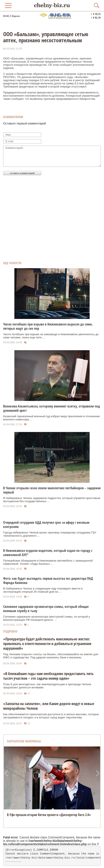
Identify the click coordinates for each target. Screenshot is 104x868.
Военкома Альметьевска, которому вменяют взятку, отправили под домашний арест (52, 408)
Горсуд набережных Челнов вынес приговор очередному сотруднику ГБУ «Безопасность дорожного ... (50, 534)
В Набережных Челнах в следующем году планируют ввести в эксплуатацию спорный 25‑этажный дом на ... (43, 590)
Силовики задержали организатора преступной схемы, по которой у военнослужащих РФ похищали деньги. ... (47, 618)
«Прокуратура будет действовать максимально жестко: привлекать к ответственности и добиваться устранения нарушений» (47, 644)
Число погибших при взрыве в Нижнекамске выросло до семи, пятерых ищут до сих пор (48, 326)
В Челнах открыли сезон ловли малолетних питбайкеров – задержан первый (52, 490)
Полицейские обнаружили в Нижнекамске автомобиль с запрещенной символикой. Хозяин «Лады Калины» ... (48, 562)
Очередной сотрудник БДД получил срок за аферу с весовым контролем (46, 525)
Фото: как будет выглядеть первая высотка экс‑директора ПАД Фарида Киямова (48, 581)
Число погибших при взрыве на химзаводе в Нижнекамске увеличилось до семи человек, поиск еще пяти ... (51, 336)
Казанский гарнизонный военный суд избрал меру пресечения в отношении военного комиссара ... (51, 418)
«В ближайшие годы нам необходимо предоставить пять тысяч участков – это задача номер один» (48, 676)
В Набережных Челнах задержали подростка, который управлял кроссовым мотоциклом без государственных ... (52, 500)
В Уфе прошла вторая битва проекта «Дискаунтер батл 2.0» (49, 815)
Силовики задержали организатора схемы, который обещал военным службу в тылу (46, 609)
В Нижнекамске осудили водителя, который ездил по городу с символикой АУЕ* (48, 553)
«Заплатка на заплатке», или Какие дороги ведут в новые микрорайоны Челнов (49, 706)
